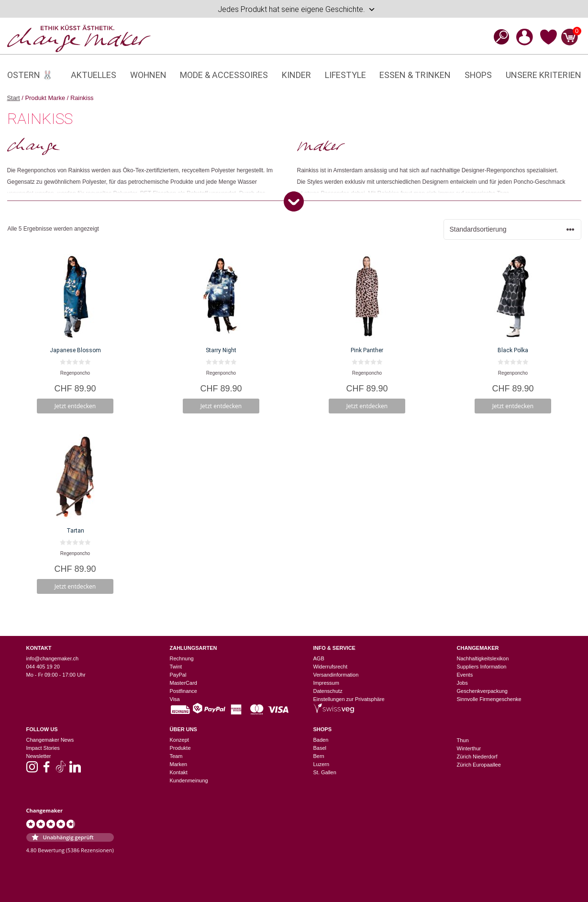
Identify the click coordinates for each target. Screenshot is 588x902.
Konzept (179, 740)
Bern (319, 756)
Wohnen (148, 75)
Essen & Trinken (415, 75)
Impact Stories (43, 748)
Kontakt (179, 772)
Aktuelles (94, 75)
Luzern (322, 764)
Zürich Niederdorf (477, 757)
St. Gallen (325, 772)
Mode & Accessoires (224, 75)
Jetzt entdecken (75, 406)
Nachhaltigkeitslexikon (483, 658)
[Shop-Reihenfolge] (512, 229)
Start (14, 98)
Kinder (296, 75)
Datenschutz (328, 691)
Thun (463, 740)
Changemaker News (50, 740)
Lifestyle (345, 75)
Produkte (180, 748)
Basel (320, 748)
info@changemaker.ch (53, 658)
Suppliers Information (482, 667)
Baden (321, 740)
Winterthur (469, 748)
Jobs (462, 683)
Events (465, 675)
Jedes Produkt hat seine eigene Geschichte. (297, 10)
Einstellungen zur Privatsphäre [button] (349, 699)
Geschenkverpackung (482, 691)
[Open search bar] (499, 37)
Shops (478, 75)
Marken (179, 764)
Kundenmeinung (189, 780)
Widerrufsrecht (331, 667)
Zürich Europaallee (479, 765)
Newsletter (39, 756)
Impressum (326, 683)
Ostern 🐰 (30, 75)
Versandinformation (336, 675)
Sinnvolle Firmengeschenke (489, 699)
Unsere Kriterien (544, 75)
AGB (319, 658)
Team (176, 756)
